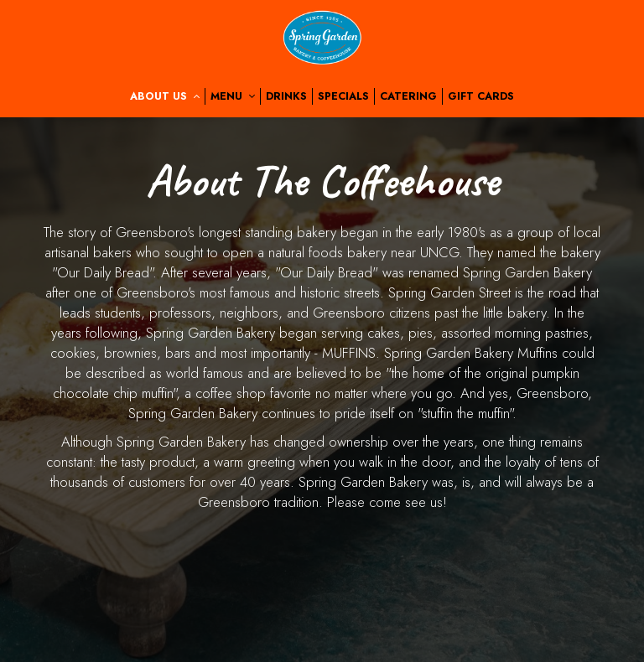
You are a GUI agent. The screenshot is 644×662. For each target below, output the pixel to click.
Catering (408, 96)
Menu (233, 96)
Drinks (286, 96)
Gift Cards (481, 96)
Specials (343, 96)
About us (165, 96)
